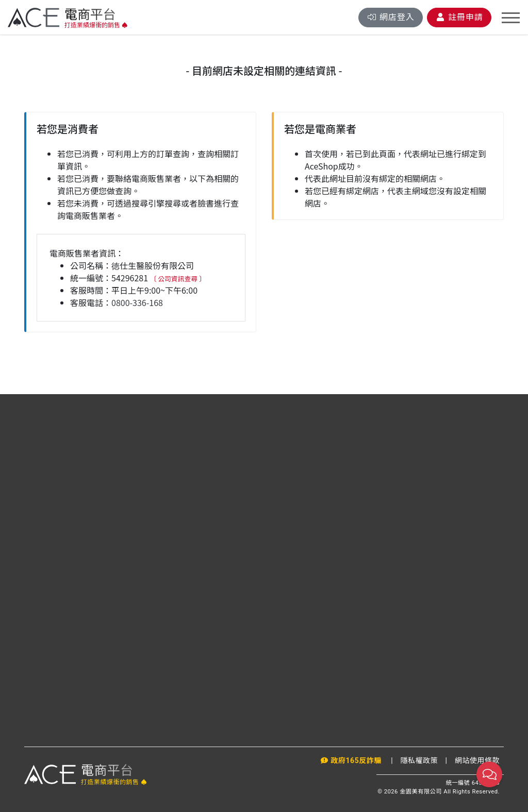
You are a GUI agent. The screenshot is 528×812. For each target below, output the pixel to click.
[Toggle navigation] (511, 18)
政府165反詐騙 (352, 760)
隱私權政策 (419, 760)
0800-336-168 (137, 302)
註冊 (459, 17)
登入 (391, 17)
